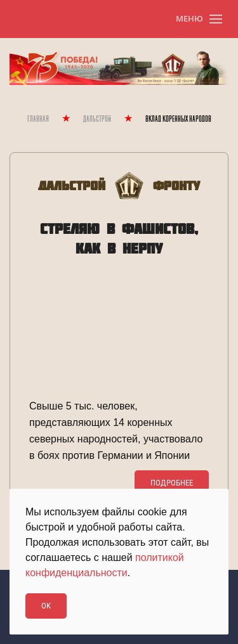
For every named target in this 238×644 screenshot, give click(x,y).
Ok (46, 606)
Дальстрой (97, 119)
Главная (38, 119)
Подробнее (172, 483)
